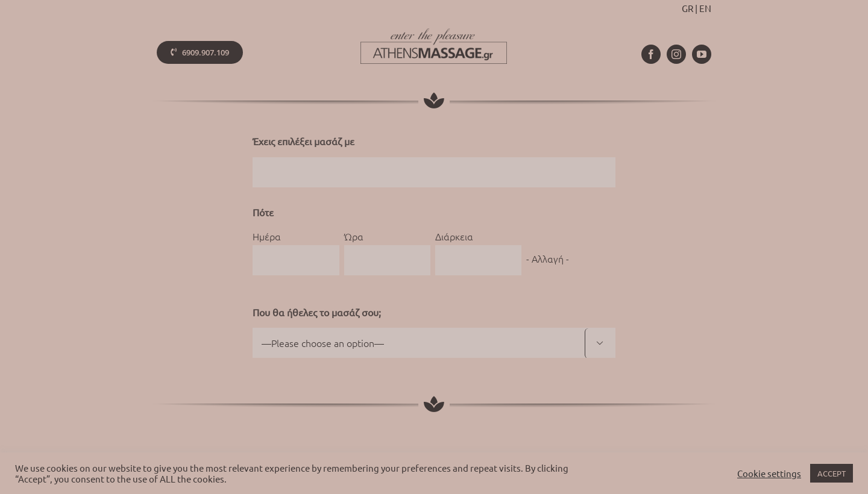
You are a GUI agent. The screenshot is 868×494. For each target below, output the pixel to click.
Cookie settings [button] (769, 474)
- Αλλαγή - (548, 258)
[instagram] (676, 54)
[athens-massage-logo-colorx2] (434, 33)
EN (705, 8)
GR (687, 8)
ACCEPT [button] (832, 473)
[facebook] (651, 54)
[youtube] (702, 54)
